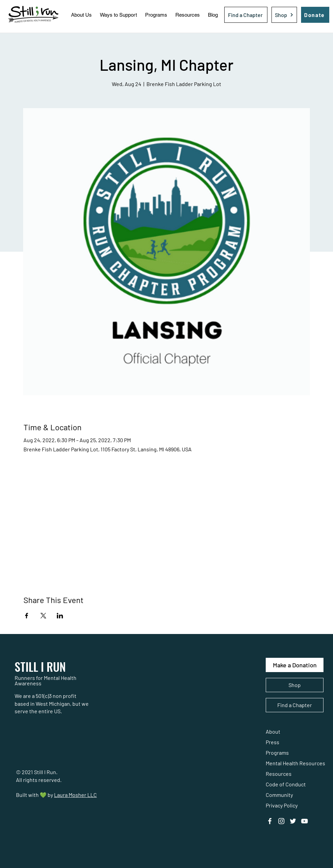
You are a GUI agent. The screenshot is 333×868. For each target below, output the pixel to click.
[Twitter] (293, 821)
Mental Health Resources (295, 763)
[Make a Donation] (295, 665)
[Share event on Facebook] (27, 616)
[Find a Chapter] (246, 15)
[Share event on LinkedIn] (60, 616)
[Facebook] (270, 821)
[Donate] (315, 15)
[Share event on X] (43, 616)
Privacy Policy (282, 805)
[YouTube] (304, 821)
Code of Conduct (286, 784)
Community (279, 795)
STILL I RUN (40, 666)
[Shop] (284, 15)
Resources (279, 774)
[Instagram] (281, 821)
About (273, 731)
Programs (277, 753)
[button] (81, 15)
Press (273, 742)
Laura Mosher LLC (75, 795)
